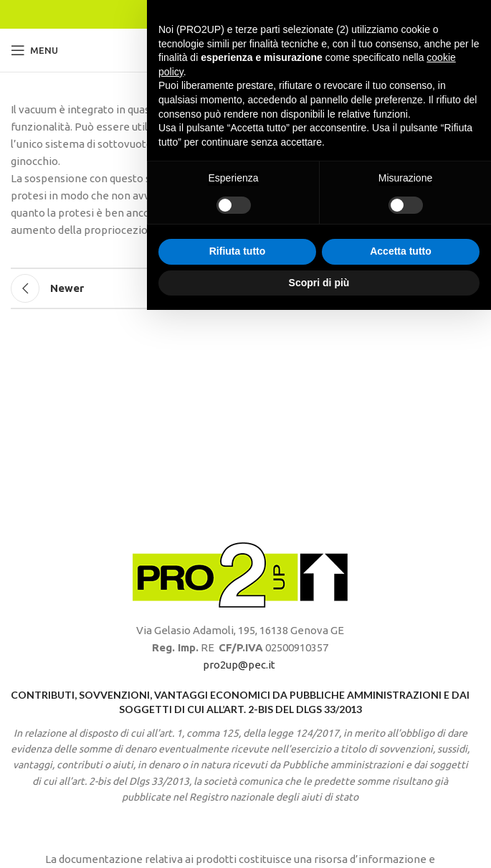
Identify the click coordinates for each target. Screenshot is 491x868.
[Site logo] (240, 49)
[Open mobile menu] (34, 50)
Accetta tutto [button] (401, 809)
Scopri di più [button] (319, 840)
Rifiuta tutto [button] (238, 809)
